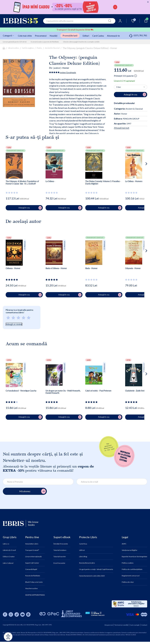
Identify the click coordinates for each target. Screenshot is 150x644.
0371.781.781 (138, 35)
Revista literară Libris (87, 563)
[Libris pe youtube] (22, 614)
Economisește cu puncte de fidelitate (45, 42)
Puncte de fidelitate (33, 576)
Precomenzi (41, 36)
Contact (144, 625)
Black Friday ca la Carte (34, 582)
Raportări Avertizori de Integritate (134, 557)
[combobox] (79, 21)
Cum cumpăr (135, 625)
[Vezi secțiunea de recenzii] (12, 193)
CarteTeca (83, 544)
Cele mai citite (25, 36)
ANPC (124, 544)
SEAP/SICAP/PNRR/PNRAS (35, 595)
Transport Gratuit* (32, 550)
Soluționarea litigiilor (130, 550)
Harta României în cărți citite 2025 (92, 576)
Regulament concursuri (131, 576)
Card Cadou (98, 36)
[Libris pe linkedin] (28, 614)
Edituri (86, 36)
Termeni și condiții (121, 625)
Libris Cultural (8, 563)
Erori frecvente (59, 563)
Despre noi (109, 625)
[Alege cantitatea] (131, 87)
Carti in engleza (28, 48)
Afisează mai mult (122, 128)
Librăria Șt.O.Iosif (9, 550)
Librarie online (13, 48)
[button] (141, 175)
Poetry (39, 48)
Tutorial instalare (60, 550)
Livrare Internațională (33, 557)
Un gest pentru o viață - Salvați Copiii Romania (96, 569)
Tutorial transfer (60, 557)
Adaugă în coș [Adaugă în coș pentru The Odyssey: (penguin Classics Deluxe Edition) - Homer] (135, 94)
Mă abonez (33, 491)
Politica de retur (128, 582)
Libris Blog (83, 557)
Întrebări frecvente (61, 544)
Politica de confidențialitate (132, 569)
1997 (123, 124)
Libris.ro (6, 544)
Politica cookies (128, 563)
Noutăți (54, 36)
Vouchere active (31, 588)
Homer (66, 68)
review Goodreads (68, 72)
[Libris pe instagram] (11, 614)
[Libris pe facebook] (5, 614)
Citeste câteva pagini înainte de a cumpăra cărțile (81, 42)
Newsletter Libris (32, 544)
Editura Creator (9, 557)
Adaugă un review (14, 324)
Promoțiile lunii (70, 35)
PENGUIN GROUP (127, 119)
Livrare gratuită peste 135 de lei (15, 42)
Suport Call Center (32, 563)
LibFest (82, 550)
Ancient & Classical (52, 48)
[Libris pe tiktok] (17, 614)
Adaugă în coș (30, 208)
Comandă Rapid (31, 569)
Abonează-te (113, 36)
